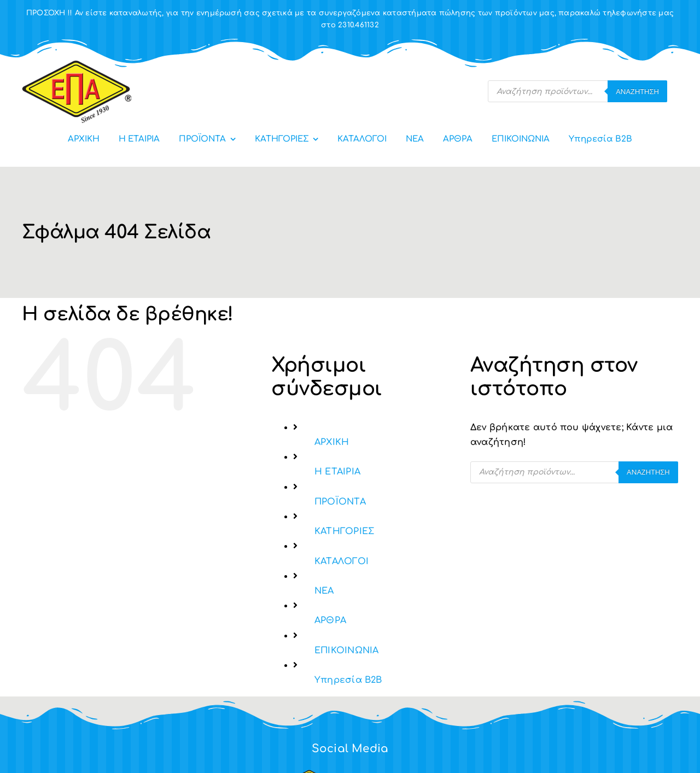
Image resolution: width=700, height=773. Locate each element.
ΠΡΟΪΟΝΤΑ (340, 502)
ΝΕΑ (324, 591)
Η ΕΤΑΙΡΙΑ (337, 472)
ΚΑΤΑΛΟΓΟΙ (342, 561)
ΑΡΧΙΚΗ (332, 442)
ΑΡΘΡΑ (330, 620)
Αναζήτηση (637, 91)
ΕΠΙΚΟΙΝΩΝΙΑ (347, 651)
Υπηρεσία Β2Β (348, 680)
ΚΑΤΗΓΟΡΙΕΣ (344, 531)
